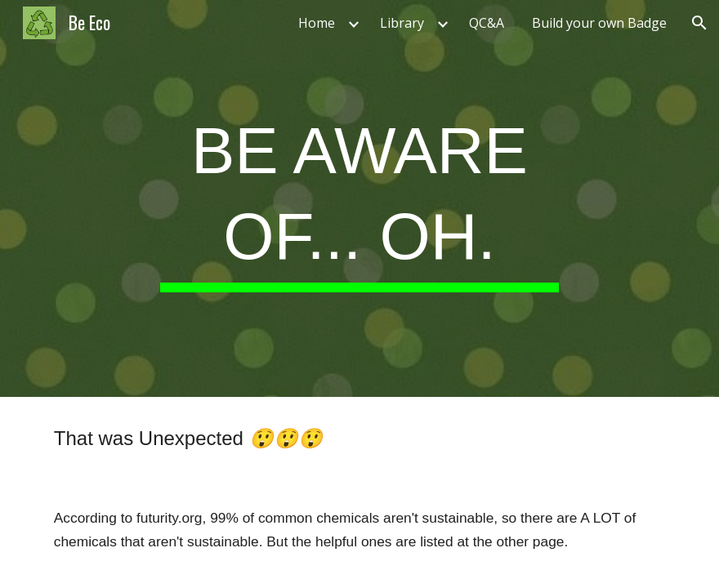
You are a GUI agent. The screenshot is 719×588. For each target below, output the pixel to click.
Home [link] (317, 23)
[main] (359, 198)
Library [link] (402, 23)
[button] (699, 23)
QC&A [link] (487, 23)
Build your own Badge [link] (599, 23)
